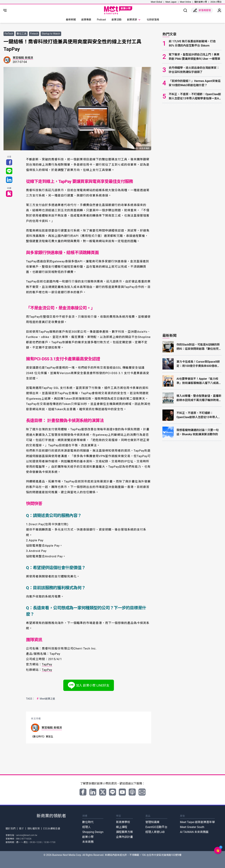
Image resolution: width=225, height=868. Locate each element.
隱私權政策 (34, 828)
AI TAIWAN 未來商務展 (194, 832)
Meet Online (185, 2)
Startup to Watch (51, 34)
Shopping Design (93, 832)
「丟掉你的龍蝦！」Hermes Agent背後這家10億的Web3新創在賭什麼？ (195, 83)
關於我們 (11, 828)
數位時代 (88, 822)
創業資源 (134, 20)
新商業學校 (123, 822)
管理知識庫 (152, 822)
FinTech (9, 34)
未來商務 (88, 842)
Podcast (101, 20)
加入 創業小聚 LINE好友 (89, 685)
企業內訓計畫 (124, 837)
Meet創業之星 (46, 698)
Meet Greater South (192, 827)
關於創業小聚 (201, 2)
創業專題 (86, 20)
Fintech (34, 34)
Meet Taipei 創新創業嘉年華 (197, 822)
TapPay (47, 664)
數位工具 (22, 34)
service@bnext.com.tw (27, 835)
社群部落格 (153, 20)
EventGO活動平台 (156, 827)
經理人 (86, 827)
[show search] (185, 10)
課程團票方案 (124, 832)
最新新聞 (71, 20)
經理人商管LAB (155, 832)
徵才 (21, 828)
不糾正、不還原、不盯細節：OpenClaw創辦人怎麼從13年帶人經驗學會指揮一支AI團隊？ (195, 97)
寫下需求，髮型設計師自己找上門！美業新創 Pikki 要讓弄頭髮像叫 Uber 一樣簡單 (195, 57)
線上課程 (122, 827)
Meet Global (156, 2)
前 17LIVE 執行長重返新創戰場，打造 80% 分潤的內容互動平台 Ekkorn (192, 43)
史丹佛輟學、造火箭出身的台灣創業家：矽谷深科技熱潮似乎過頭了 (194, 70)
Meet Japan (171, 2)
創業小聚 (88, 837)
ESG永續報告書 (52, 828)
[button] (218, 850)
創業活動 (117, 20)
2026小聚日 (216, 2)
